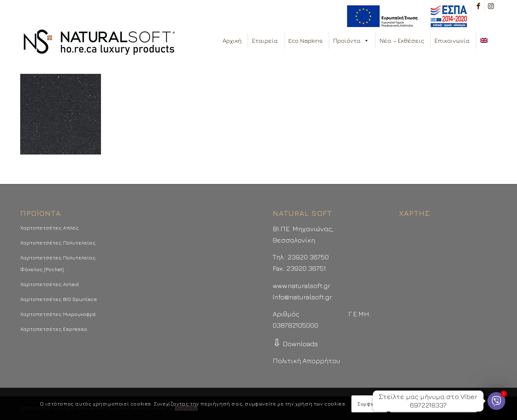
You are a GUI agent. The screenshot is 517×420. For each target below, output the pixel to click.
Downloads (295, 344)
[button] (366, 41)
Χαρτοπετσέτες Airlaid (49, 284)
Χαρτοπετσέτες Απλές (49, 228)
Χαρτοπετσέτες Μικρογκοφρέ (58, 314)
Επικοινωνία (452, 41)
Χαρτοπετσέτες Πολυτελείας (58, 242)
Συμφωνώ (369, 404)
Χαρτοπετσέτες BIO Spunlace (59, 299)
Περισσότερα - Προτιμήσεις (433, 404)
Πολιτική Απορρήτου (306, 361)
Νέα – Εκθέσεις (402, 41)
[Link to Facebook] (478, 6)
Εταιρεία (265, 41)
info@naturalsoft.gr (302, 297)
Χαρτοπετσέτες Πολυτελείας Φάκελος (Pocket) (58, 263)
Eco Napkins (306, 41)
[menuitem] (405, 16)
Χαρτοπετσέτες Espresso (54, 329)
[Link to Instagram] (491, 6)
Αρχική (232, 41)
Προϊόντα (351, 41)
